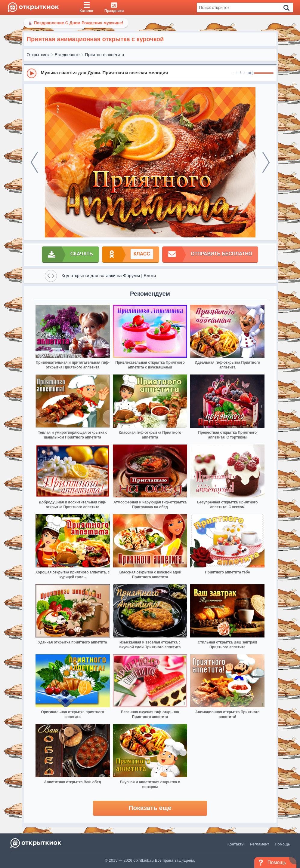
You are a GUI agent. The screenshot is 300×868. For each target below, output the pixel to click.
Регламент (260, 844)
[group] (150, 73)
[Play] (32, 73)
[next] (266, 162)
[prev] (34, 162)
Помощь (282, 844)
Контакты (236, 844)
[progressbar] (264, 73)
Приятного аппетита (104, 55)
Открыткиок (38, 55)
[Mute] (251, 73)
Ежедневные (67, 55)
